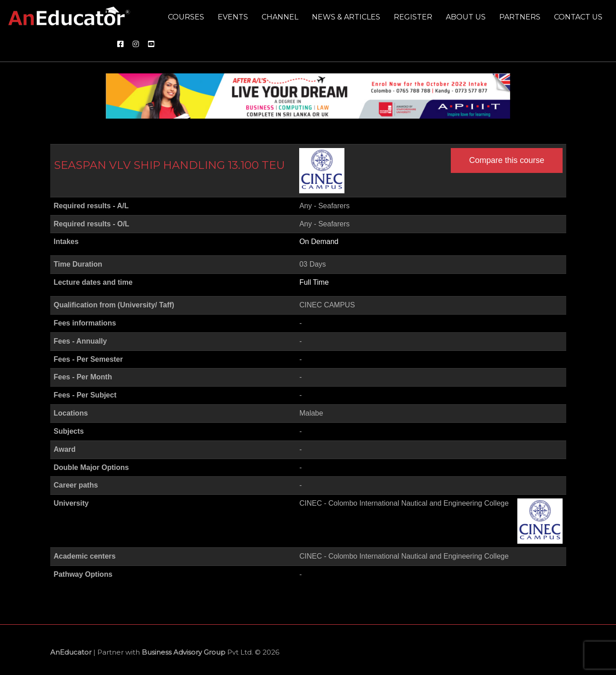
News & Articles (346, 17)
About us (466, 17)
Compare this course (506, 160)
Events (233, 17)
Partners (520, 17)
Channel (280, 17)
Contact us (578, 17)
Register (413, 17)
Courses (186, 17)
